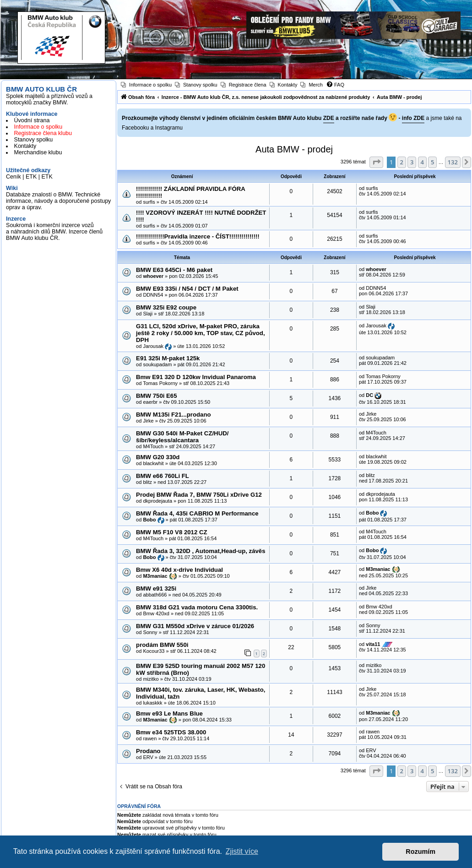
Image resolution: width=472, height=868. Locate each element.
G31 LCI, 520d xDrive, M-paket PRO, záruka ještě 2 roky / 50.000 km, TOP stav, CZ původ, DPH (200, 333)
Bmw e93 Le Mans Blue (169, 713)
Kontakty (25, 146)
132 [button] (453, 162)
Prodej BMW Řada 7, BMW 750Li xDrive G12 (199, 495)
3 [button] (412, 162)
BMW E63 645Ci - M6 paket (174, 270)
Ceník (14, 177)
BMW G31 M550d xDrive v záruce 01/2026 (195, 626)
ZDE (329, 118)
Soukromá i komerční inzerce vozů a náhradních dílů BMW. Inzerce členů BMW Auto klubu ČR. (54, 232)
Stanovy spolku (34, 140)
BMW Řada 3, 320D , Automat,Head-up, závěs (201, 551)
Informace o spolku (38, 127)
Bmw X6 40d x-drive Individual (179, 570)
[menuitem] (146, 85)
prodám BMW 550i (162, 645)
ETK (31, 177)
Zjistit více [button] (242, 851)
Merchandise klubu (38, 152)
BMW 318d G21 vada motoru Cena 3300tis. (197, 607)
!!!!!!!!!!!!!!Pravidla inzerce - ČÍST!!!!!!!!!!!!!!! (198, 236)
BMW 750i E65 (156, 396)
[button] (376, 162)
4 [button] (422, 162)
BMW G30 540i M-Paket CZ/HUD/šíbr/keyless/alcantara (182, 437)
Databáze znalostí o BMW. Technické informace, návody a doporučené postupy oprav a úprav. (58, 201)
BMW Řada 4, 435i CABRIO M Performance (197, 513)
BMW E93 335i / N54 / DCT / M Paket (187, 289)
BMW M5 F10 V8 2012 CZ (171, 532)
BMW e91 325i (156, 589)
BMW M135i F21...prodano (173, 415)
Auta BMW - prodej (294, 149)
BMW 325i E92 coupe (166, 307)
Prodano (148, 751)
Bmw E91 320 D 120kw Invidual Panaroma (196, 377)
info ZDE (413, 118)
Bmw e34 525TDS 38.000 (171, 732)
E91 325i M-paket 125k (168, 358)
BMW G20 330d (158, 457)
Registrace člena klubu (43, 133)
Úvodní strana (32, 120)
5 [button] (432, 162)
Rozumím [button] (420, 852)
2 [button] (402, 162)
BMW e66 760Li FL (163, 476)
